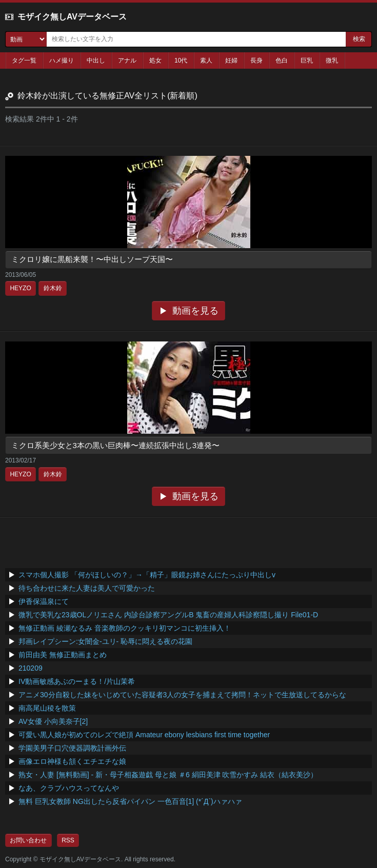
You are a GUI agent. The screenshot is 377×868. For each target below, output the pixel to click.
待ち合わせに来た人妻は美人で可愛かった (87, 588)
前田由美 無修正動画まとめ (63, 655)
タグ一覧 (24, 60)
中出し (96, 60)
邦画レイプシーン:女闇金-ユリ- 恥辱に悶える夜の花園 (105, 641)
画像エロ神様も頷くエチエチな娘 (72, 761)
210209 (31, 668)
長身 (256, 60)
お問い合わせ (28, 840)
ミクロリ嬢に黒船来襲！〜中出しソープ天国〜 (92, 259)
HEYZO (20, 288)
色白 (282, 60)
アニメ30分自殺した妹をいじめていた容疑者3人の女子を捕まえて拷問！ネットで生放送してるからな (182, 695)
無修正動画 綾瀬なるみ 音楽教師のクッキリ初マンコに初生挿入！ (125, 628)
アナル (127, 60)
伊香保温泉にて (44, 601)
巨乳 (307, 60)
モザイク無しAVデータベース (72, 17)
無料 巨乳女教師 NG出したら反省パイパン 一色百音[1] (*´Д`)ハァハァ (130, 801)
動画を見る (195, 311)
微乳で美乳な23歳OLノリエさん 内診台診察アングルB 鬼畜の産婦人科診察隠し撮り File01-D (168, 615)
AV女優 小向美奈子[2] (53, 721)
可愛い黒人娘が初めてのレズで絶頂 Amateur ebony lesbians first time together (144, 735)
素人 (206, 60)
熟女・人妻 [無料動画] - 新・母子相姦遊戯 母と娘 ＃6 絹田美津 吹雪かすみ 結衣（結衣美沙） (168, 775)
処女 (155, 60)
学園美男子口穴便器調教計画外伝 (72, 748)
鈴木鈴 (53, 288)
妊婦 (231, 60)
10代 (181, 60)
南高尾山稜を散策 (47, 708)
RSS (68, 840)
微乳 (332, 60)
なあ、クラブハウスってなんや (69, 788)
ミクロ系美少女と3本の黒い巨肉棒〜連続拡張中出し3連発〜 (116, 445)
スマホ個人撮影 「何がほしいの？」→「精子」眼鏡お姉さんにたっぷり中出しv (147, 575)
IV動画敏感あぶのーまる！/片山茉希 (77, 681)
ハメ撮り (62, 60)
